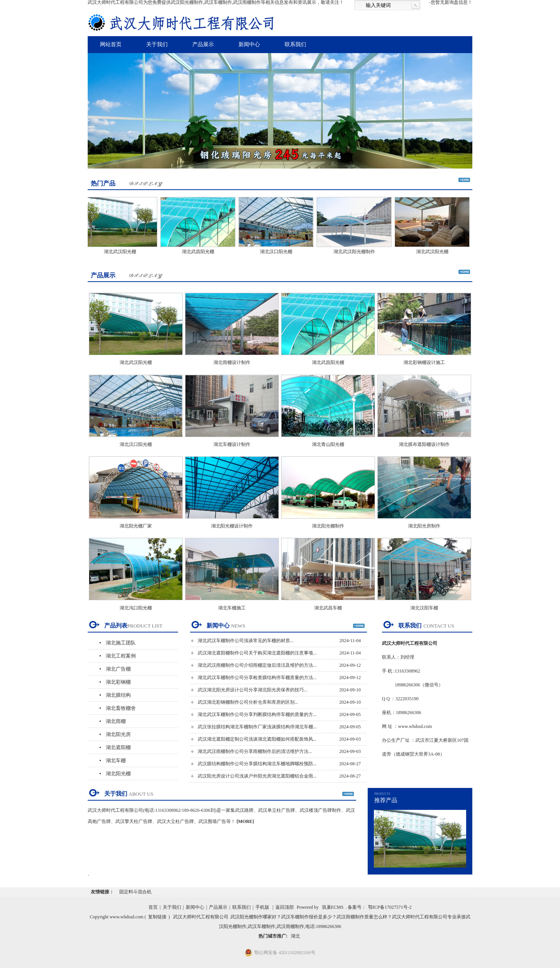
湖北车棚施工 (232, 608)
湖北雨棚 (116, 721)
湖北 (295, 936)
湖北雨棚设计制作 (232, 362)
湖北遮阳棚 (118, 747)
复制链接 (157, 917)
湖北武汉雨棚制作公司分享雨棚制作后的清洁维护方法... (255, 751)
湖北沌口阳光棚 (136, 608)
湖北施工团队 (121, 643)
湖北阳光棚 (118, 774)
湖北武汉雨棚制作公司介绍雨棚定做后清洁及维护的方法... (257, 665)
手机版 (262, 907)
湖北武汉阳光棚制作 (356, 252)
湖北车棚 (116, 760)
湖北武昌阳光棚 (200, 252)
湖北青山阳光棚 (328, 444)
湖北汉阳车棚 (424, 608)
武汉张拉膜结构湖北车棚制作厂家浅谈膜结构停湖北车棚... (257, 727)
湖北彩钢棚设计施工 (424, 362)
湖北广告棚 (118, 669)
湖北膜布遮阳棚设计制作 (424, 444)
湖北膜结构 (118, 695)
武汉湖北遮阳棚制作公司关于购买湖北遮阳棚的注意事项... (257, 653)
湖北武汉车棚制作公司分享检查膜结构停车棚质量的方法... (257, 678)
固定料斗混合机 (135, 892)
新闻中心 (249, 44)
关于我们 (157, 44)
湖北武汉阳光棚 (122, 252)
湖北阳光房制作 (424, 526)
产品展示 (203, 44)
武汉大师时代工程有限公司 (201, 917)
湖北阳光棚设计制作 (232, 526)
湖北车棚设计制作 (232, 444)
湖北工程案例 (121, 656)
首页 (153, 907)
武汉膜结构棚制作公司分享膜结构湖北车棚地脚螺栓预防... (257, 764)
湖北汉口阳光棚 (278, 252)
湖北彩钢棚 (118, 682)
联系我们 (295, 44)
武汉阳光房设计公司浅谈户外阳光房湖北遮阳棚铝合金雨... (257, 776)
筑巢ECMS (333, 907)
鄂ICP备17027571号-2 (390, 907)
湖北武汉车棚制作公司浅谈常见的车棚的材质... (246, 641)
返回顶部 (285, 907)
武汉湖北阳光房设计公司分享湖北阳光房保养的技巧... (252, 690)
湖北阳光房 (118, 734)
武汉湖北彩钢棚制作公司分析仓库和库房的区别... (248, 702)
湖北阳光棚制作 (328, 526)
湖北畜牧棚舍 (121, 708)
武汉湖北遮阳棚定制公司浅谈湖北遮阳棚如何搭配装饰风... (257, 739)
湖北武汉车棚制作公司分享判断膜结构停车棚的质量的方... (257, 714)
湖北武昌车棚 (328, 608)
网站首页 (111, 44)
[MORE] (245, 821)
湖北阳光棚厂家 (136, 526)
